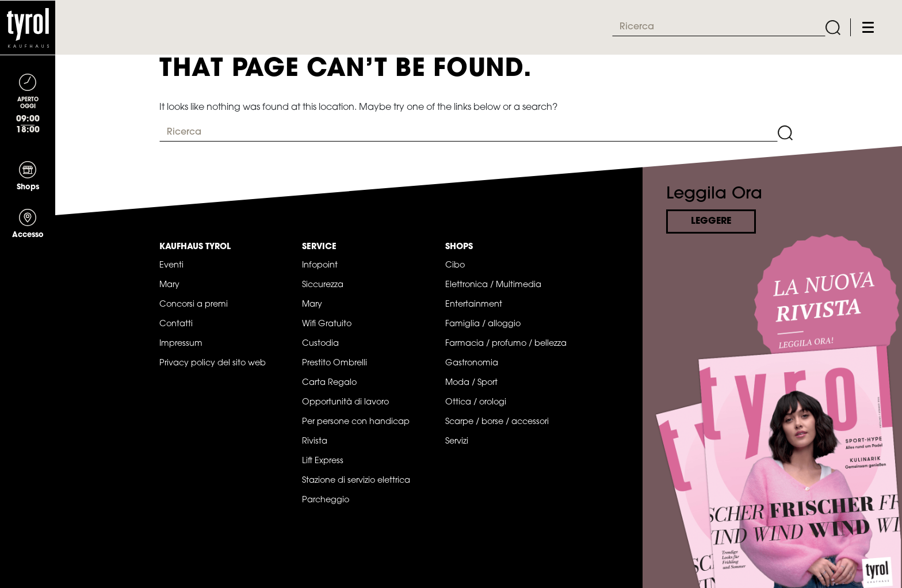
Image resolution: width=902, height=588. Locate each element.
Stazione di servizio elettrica (356, 481)
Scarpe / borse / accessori (497, 422)
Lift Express (323, 461)
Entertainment (474, 305)
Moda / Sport (471, 383)
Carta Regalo (329, 383)
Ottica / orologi (476, 402)
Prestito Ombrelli (335, 363)
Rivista (315, 442)
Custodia (320, 344)
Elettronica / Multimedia (493, 285)
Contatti (176, 324)
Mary (169, 285)
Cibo (455, 266)
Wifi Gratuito (327, 324)
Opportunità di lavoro (345, 402)
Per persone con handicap (356, 422)
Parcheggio (326, 500)
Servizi (457, 442)
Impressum (181, 344)
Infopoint (320, 266)
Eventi (171, 266)
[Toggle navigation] (868, 27)
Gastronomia (472, 363)
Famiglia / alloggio (483, 324)
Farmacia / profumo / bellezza (506, 344)
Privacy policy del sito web (213, 363)
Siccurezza (323, 285)
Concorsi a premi (194, 305)
